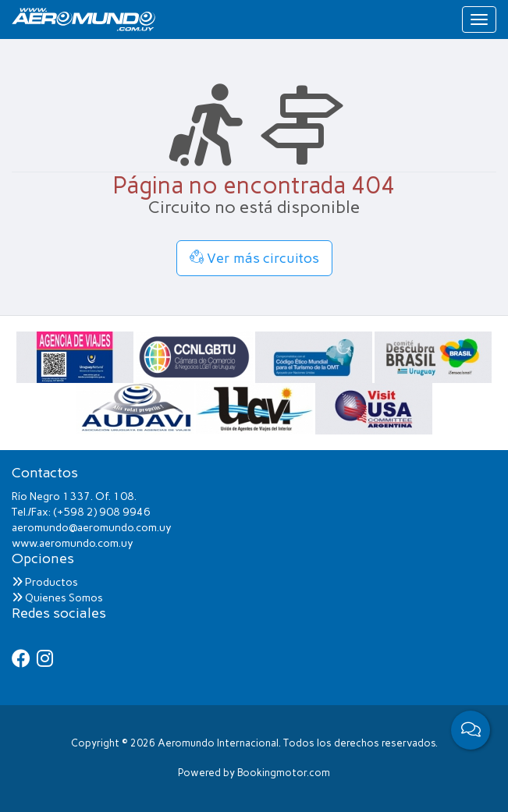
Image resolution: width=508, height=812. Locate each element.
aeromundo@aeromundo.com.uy (92, 528)
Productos (45, 582)
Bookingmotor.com (284, 773)
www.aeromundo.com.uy (73, 543)
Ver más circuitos (254, 258)
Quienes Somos (57, 598)
